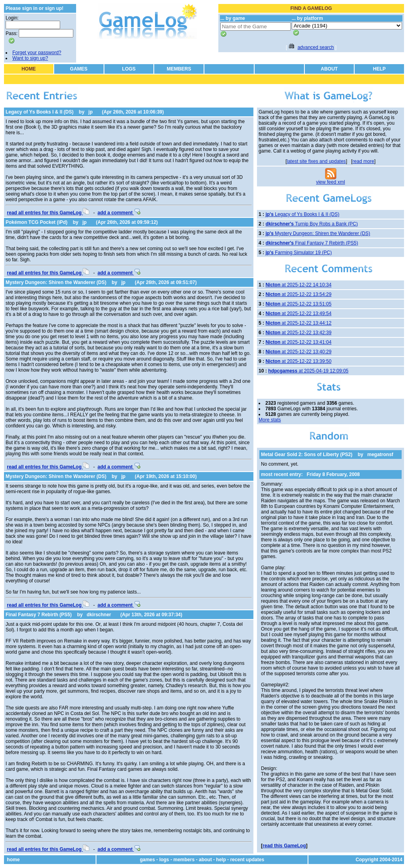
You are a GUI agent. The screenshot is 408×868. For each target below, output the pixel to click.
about (205, 860)
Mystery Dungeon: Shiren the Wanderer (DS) (56, 282)
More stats (270, 420)
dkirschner (99, 615)
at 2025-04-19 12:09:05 (308, 371)
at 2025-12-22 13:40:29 (298, 352)
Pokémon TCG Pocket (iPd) (36, 222)
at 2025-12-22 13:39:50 (298, 361)
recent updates (247, 860)
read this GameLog (284, 846)
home (13, 860)
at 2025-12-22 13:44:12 (298, 323)
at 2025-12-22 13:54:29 (298, 294)
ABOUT (329, 69)
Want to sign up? (30, 58)
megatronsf (380, 455)
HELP (379, 69)
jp (91, 112)
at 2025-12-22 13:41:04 (298, 342)
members (184, 860)
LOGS (129, 69)
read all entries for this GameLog (48, 213)
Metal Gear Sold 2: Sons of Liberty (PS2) (307, 455)
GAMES (79, 69)
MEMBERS (179, 69)
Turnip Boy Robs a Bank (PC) (312, 224)
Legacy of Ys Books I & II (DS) (39, 112)
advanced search (316, 47)
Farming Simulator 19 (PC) (298, 253)
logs (164, 860)
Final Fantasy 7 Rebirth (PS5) (39, 615)
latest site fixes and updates (316, 161)
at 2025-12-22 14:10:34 (298, 285)
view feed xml (331, 182)
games (147, 860)
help (221, 860)
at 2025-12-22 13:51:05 (298, 304)
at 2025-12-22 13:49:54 (298, 313)
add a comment (119, 213)
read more (364, 161)
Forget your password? (37, 53)
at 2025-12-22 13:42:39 (298, 333)
